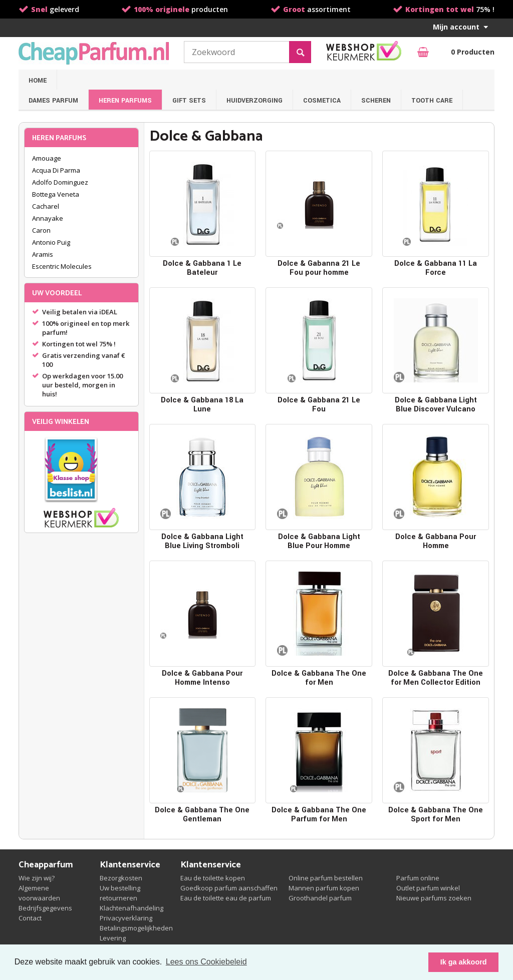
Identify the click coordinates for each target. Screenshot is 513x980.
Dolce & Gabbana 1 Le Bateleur (202, 268)
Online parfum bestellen (326, 878)
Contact (30, 918)
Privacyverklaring (126, 918)
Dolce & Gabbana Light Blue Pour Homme (319, 541)
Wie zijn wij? (37, 878)
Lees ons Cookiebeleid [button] (206, 962)
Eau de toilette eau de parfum (226, 898)
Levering (113, 938)
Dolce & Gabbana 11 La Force (436, 268)
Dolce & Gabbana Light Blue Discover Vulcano (436, 405)
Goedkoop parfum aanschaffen (229, 888)
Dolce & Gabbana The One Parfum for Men (319, 815)
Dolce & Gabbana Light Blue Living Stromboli (202, 541)
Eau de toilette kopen (213, 878)
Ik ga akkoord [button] (464, 962)
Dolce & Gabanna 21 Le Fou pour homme (319, 268)
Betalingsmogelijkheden (136, 928)
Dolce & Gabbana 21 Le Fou (319, 405)
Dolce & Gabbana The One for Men (319, 678)
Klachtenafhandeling (132, 908)
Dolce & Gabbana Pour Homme (436, 541)
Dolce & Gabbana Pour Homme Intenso (202, 678)
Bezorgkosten (121, 878)
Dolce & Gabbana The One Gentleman (202, 815)
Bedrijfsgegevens (45, 908)
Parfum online (418, 878)
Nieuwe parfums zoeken (434, 898)
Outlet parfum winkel (428, 888)
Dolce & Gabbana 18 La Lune (202, 405)
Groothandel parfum (320, 898)
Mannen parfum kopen (324, 888)
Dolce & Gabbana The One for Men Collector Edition (436, 678)
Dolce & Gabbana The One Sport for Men (436, 815)
